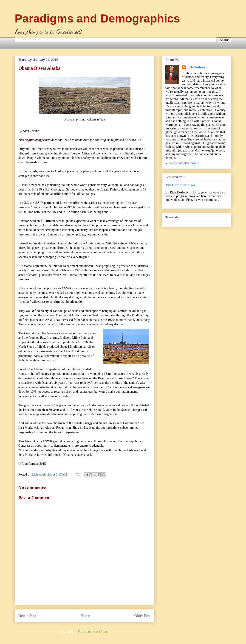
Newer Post (27, 616)
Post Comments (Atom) (93, 631)
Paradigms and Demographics (97, 19)
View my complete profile (182, 163)
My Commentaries (180, 185)
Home (85, 616)
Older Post (143, 616)
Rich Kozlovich (197, 67)
